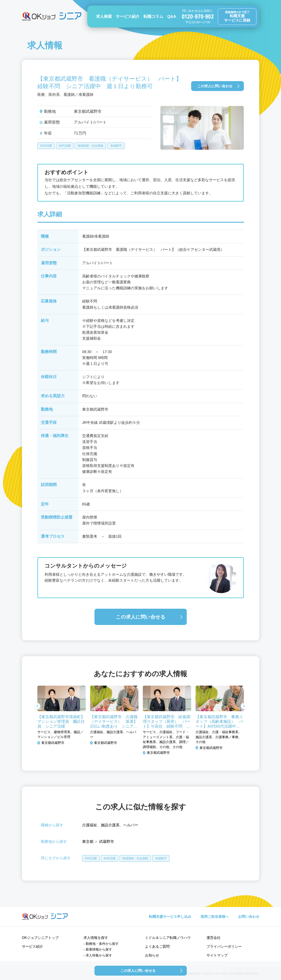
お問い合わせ (249, 917)
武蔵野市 (107, 842)
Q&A (172, 16)
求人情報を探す (96, 938)
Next (244, 707)
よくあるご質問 (157, 946)
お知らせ (152, 955)
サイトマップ (217, 955)
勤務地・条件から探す (102, 944)
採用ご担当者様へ (215, 917)
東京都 (88, 842)
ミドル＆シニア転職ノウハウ (168, 938)
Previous (37, 707)
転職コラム (153, 16)
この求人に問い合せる (141, 617)
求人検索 (104, 16)
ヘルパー (131, 825)
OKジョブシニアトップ (40, 938)
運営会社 (214, 938)
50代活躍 (46, 146)
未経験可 (116, 146)
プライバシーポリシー (224, 946)
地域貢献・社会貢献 (90, 146)
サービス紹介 (128, 16)
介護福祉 (90, 825)
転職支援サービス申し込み (170, 917)
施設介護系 (110, 825)
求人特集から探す (99, 955)
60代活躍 (65, 146)
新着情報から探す (99, 949)
